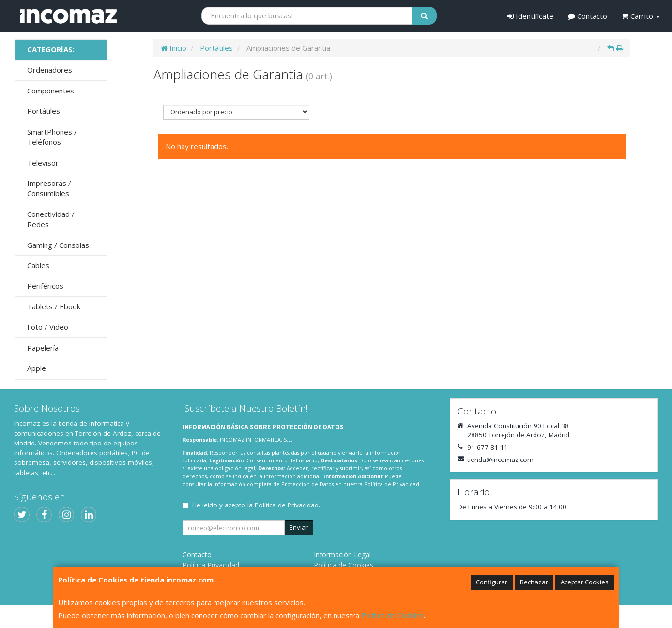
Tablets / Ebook (54, 306)
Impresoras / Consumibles (49, 188)
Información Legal (342, 555)
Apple (37, 368)
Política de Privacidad (392, 484)
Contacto (588, 16)
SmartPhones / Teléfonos (52, 137)
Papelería (43, 348)
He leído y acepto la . (256, 505)
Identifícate (530, 16)
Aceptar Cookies (585, 582)
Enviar (299, 527)
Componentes (51, 91)
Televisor (43, 163)
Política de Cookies (392, 615)
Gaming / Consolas (58, 245)
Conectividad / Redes (51, 219)
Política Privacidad (211, 565)
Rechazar (534, 582)
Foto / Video (48, 327)
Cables (38, 265)
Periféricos (45, 286)
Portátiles (44, 111)
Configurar (492, 582)
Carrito (641, 16)
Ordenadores (50, 70)
